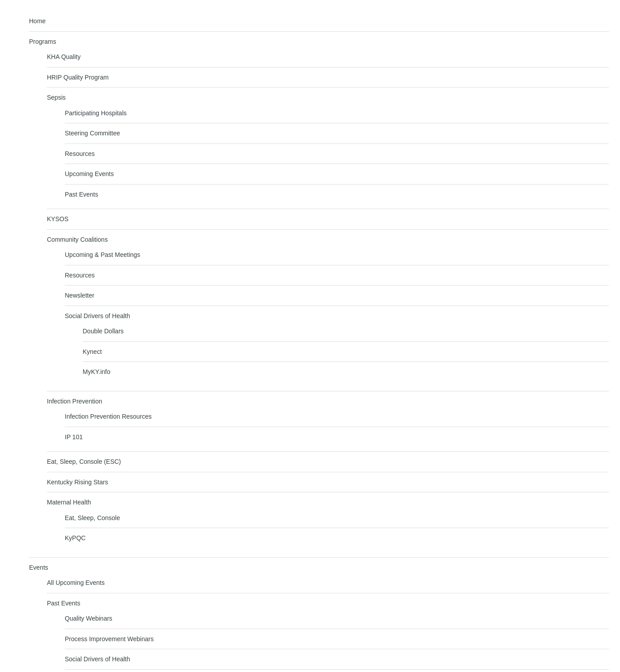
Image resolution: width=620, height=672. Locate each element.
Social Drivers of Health (97, 316)
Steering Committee (92, 133)
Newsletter (80, 295)
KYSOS (58, 219)
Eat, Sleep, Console (92, 518)
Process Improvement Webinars (109, 639)
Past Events (82, 194)
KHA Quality (64, 57)
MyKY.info (96, 372)
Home (37, 21)
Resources (80, 154)
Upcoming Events (89, 174)
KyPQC (75, 538)
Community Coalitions (77, 239)
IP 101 (74, 437)
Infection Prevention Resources (108, 416)
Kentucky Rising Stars (77, 482)
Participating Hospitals (96, 113)
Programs (43, 42)
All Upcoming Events (76, 583)
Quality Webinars (88, 618)
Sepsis (56, 97)
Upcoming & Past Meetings (103, 255)
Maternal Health (69, 502)
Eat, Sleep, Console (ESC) (84, 462)
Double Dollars (103, 331)
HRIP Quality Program (78, 77)
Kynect (92, 352)
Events (39, 567)
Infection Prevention (75, 401)
